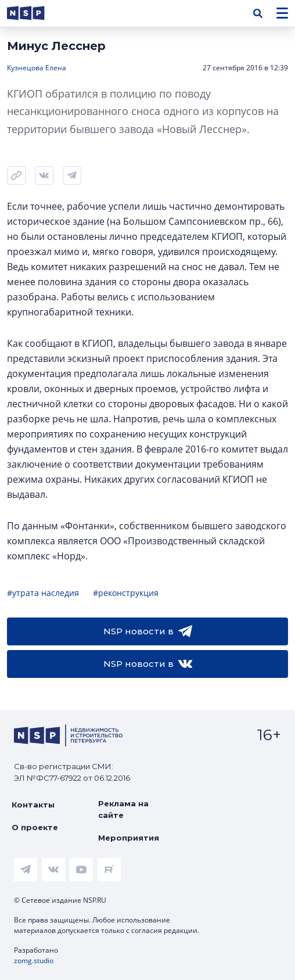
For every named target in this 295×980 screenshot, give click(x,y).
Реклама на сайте (123, 809)
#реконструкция (126, 593)
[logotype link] (35, 13)
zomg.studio (34, 961)
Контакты (33, 805)
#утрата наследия (43, 593)
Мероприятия (129, 838)
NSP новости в (148, 631)
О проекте (35, 827)
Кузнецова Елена (37, 68)
